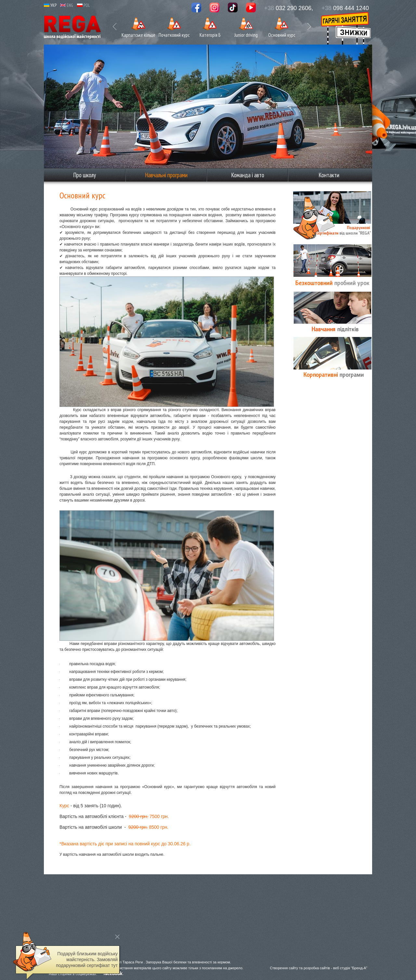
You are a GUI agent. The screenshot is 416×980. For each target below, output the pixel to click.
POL (84, 5)
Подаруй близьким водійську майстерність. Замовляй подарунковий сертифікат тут (87, 960)
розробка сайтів (317, 968)
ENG (67, 5)
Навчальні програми (166, 175)
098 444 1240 (345, 8)
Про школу (84, 175)
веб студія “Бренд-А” (350, 968)
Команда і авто (248, 175)
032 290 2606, (289, 8)
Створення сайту (284, 968)
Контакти (329, 175)
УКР (50, 5)
